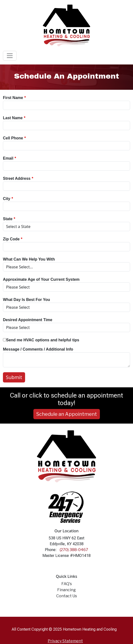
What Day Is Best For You (26, 300)
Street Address (17, 178)
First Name (13, 98)
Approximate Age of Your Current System (41, 279)
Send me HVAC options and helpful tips (41, 340)
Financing (66, 590)
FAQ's (67, 584)
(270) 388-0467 (74, 550)
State (8, 219)
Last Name (13, 118)
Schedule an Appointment (67, 414)
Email (8, 158)
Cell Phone (13, 138)
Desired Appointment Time (28, 320)
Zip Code (11, 239)
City (7, 199)
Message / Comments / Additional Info (38, 349)
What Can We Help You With (29, 259)
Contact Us (67, 596)
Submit (14, 377)
